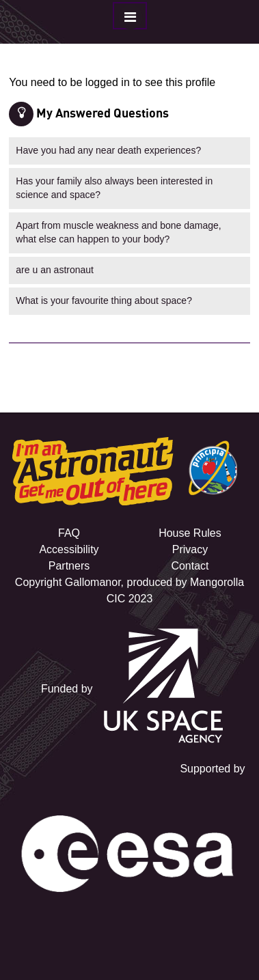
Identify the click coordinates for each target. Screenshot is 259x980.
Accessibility (69, 549)
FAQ (69, 533)
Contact (190, 566)
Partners (69, 566)
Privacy (190, 549)
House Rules (190, 533)
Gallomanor (93, 582)
